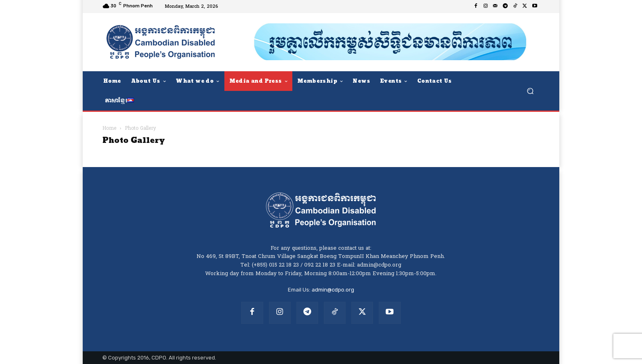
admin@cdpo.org (333, 290)
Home (109, 129)
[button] (530, 91)
